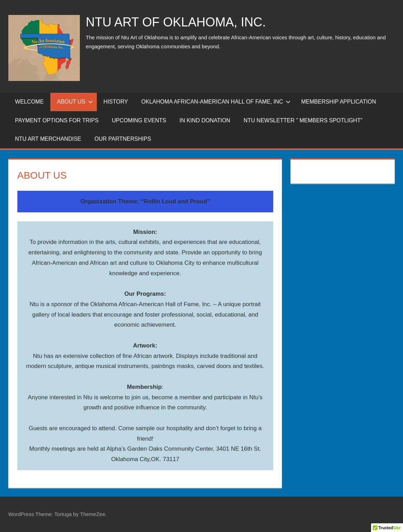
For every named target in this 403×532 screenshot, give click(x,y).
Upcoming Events (139, 120)
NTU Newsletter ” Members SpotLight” (303, 120)
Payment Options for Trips (57, 120)
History (116, 102)
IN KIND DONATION (205, 120)
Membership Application (339, 102)
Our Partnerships (123, 139)
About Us (75, 102)
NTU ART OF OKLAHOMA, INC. (176, 22)
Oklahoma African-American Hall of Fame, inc (216, 102)
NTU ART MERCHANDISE (48, 139)
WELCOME (29, 102)
